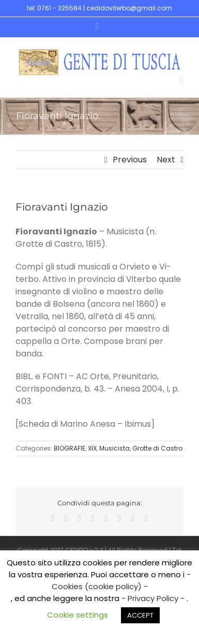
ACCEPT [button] (140, 615)
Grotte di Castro (157, 448)
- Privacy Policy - (154, 598)
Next (166, 160)
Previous (130, 160)
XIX (92, 448)
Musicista (114, 448)
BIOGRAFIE (70, 448)
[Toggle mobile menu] (181, 81)
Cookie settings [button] (78, 615)
